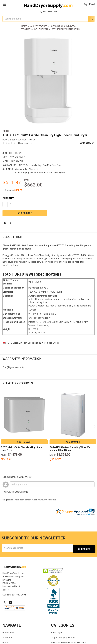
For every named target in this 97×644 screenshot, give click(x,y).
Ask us (32, 140)
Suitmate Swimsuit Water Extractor (68, 641)
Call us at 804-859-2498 (14, 593)
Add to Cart (24, 442)
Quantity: (8, 198)
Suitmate (7, 636)
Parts (5, 641)
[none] (48, 81)
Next (94, 426)
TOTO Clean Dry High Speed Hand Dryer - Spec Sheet (33, 343)
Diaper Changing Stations (64, 636)
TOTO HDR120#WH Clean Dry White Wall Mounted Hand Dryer (70, 449)
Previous (3, 426)
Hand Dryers (9, 631)
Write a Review (87, 143)
